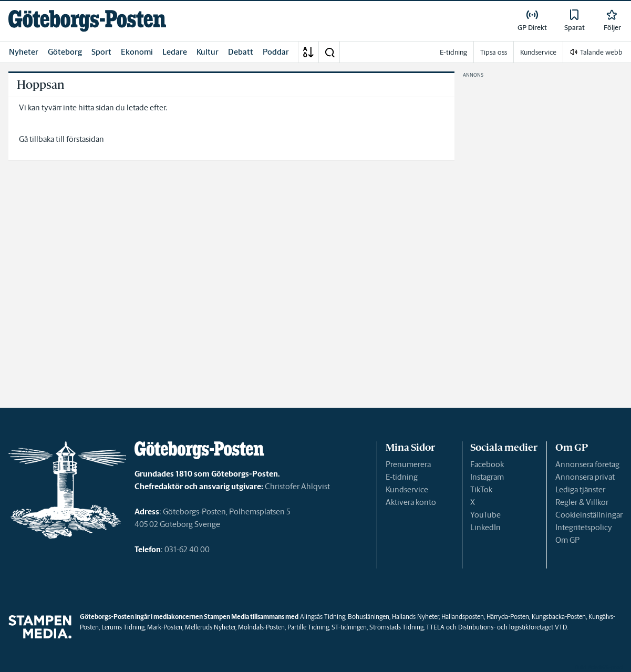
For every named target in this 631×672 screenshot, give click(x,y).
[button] (329, 52)
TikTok (481, 489)
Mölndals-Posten (261, 627)
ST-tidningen (349, 627)
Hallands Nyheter (415, 617)
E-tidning (402, 477)
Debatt (241, 52)
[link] (87, 21)
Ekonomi (137, 52)
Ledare (175, 52)
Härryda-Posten (508, 617)
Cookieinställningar (589, 515)
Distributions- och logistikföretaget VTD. (513, 627)
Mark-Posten (165, 627)
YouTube (485, 515)
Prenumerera (408, 464)
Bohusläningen (369, 617)
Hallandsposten (463, 617)
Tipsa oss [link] (494, 52)
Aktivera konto (411, 502)
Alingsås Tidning (323, 617)
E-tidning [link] (453, 52)
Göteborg (65, 52)
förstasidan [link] (85, 139)
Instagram (487, 477)
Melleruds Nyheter (210, 627)
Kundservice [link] (538, 52)
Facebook (487, 464)
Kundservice (407, 489)
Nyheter (24, 52)
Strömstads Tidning (396, 627)
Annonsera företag (587, 464)
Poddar (276, 52)
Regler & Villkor (582, 502)
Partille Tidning (308, 627)
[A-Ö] (308, 52)
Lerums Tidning (123, 627)
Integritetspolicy (584, 527)
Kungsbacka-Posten (559, 617)
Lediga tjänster (580, 489)
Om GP (567, 540)
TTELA (435, 627)
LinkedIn (485, 527)
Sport (101, 52)
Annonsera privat (585, 477)
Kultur (208, 52)
